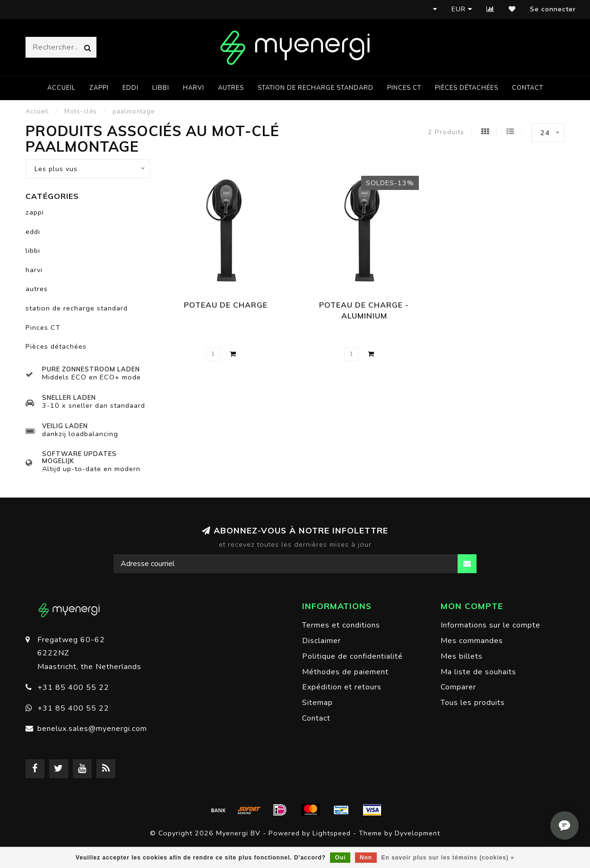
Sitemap (317, 703)
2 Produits (446, 132)
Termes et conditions (341, 625)
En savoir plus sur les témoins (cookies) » (447, 858)
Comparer (458, 687)
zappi (99, 88)
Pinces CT (404, 88)
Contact (528, 88)
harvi (194, 88)
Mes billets (462, 656)
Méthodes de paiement (345, 672)
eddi (130, 88)
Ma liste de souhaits (478, 672)
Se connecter (553, 9)
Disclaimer (321, 641)
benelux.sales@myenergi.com (92, 729)
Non (366, 858)
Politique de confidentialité (352, 656)
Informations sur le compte (490, 625)
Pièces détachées (467, 88)
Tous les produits (473, 703)
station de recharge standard (316, 88)
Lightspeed (332, 833)
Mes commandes (472, 641)
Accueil (61, 88)
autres (231, 88)
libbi (161, 88)
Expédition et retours (342, 687)
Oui (340, 858)
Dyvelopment (417, 833)
